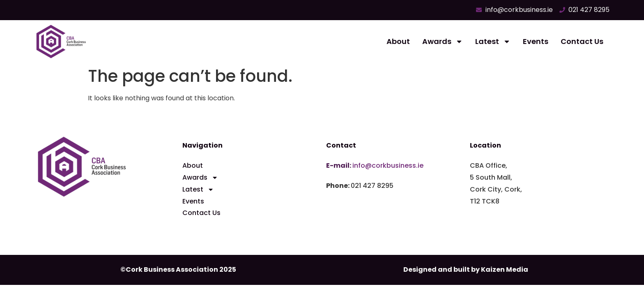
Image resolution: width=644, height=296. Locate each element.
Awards (443, 42)
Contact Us (582, 41)
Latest (493, 42)
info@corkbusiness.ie (388, 165)
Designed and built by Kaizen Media (466, 269)
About (398, 41)
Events (536, 41)
